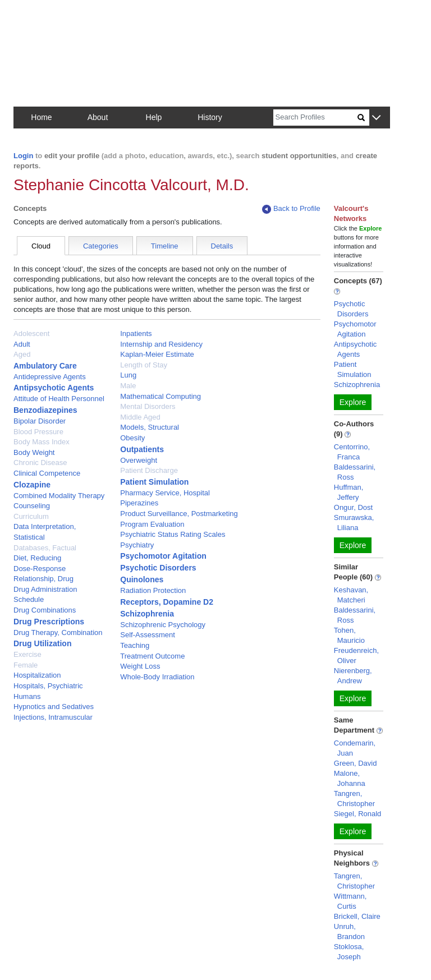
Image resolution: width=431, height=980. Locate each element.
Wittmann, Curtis (350, 901)
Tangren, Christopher (354, 799)
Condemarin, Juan (355, 748)
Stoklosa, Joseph (349, 952)
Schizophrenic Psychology (163, 625)
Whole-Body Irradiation (157, 677)
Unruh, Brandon (349, 931)
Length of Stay (144, 365)
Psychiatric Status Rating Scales (173, 534)
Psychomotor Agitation (163, 556)
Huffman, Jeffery (349, 492)
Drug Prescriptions (49, 622)
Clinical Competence (47, 473)
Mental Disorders (148, 406)
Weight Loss (140, 666)
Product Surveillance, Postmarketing (179, 514)
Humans (27, 696)
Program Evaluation (152, 524)
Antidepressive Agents (50, 377)
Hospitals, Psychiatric (48, 686)
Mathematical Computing (161, 396)
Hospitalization (37, 675)
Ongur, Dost (353, 507)
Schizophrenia (147, 614)
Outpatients (142, 449)
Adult (22, 344)
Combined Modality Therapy (59, 496)
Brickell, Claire (357, 916)
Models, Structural (150, 427)
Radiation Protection (153, 590)
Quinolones (142, 579)
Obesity (132, 438)
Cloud (41, 246)
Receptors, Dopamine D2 (167, 602)
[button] (376, 118)
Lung (128, 375)
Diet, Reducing (37, 558)
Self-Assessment (148, 635)
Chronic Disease (40, 463)
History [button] (210, 117)
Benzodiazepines (45, 410)
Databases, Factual (45, 548)
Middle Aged (140, 417)
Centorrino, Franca (352, 452)
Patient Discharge (149, 470)
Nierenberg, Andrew (353, 676)
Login (23, 156)
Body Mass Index (42, 442)
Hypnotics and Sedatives (54, 707)
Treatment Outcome (152, 656)
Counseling (32, 506)
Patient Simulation (154, 482)
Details (222, 246)
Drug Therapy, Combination (58, 632)
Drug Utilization (42, 643)
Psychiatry (137, 545)
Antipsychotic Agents (54, 388)
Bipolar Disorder (40, 421)
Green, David (356, 763)
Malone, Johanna (350, 778)
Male (128, 386)
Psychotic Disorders (158, 568)
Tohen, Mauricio (349, 635)
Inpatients (136, 333)
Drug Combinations (45, 610)
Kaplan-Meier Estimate (157, 354)
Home (41, 117)
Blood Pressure (38, 432)
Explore (353, 402)
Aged (22, 354)
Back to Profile (291, 209)
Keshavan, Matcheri (351, 595)
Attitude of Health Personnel (59, 399)
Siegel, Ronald (358, 814)
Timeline (165, 246)
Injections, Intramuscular (53, 717)
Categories (101, 246)
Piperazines (139, 503)
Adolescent (31, 333)
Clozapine (32, 485)
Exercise (27, 654)
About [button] (98, 117)
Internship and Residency (161, 344)
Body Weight (34, 452)
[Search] (315, 118)
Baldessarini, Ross (355, 472)
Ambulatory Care (45, 366)
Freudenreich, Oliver (356, 655)
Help (154, 117)
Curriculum (31, 516)
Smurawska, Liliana (354, 523)
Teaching (135, 645)
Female (26, 665)
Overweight (139, 460)
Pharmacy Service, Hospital (165, 493)
